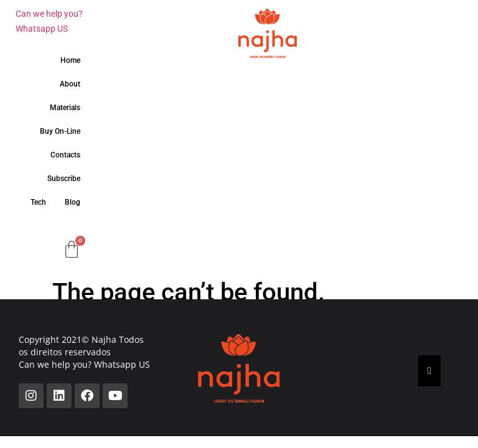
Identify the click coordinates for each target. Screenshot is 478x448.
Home (70, 60)
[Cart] (72, 250)
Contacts (65, 155)
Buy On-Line (60, 131)
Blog (73, 202)
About (70, 84)
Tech (38, 202)
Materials (65, 108)
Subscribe (64, 179)
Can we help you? (49, 14)
